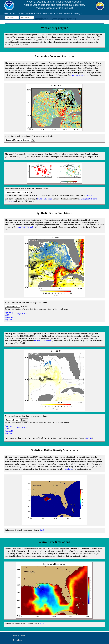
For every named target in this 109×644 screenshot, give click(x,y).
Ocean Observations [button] (45, 14)
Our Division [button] (18, 14)
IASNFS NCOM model (26, 227)
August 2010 (22, 314)
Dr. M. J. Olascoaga (45, 199)
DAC (42, 530)
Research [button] (30, 14)
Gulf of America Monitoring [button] (69, 14)
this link (68, 469)
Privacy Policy (19, 636)
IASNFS (90, 195)
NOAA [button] (7, 14)
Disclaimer (18, 640)
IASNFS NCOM (78, 75)
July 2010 (9, 320)
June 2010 (9, 317)
